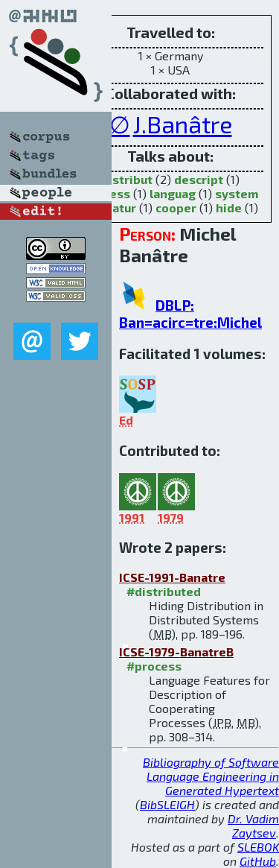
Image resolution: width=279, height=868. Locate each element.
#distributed (164, 591)
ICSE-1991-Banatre (172, 577)
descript (199, 179)
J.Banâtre (183, 124)
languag (173, 193)
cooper (176, 208)
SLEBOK (258, 847)
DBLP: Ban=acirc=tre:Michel (190, 314)
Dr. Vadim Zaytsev (253, 826)
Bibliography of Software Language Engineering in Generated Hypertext (211, 776)
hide (229, 208)
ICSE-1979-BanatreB (176, 652)
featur (118, 208)
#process (154, 666)
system (237, 193)
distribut (127, 179)
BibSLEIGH (167, 804)
